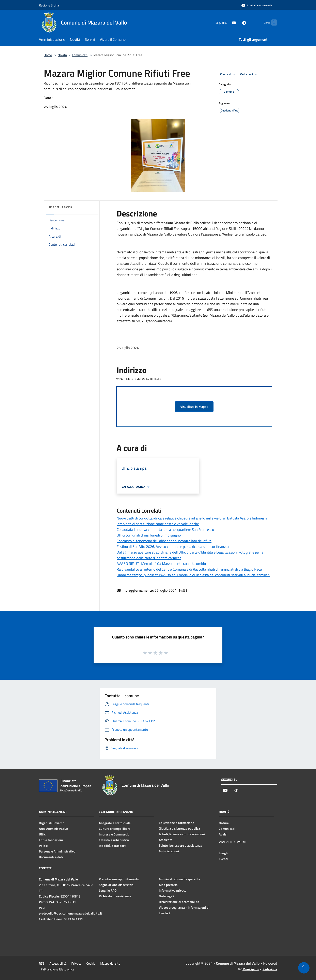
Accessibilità (58, 963)
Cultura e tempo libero (115, 829)
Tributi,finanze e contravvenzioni (182, 834)
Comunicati (80, 55)
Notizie (224, 823)
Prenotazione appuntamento (119, 879)
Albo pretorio (168, 885)
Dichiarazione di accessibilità (179, 902)
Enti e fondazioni (51, 840)
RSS (42, 963)
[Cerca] (272, 22)
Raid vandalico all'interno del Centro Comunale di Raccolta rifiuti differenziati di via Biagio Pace (189, 569)
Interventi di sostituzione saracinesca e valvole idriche (158, 524)
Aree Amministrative (53, 829)
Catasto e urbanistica (114, 840)
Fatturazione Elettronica (58, 969)
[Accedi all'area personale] (257, 5)
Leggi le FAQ (108, 890)
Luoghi (224, 853)
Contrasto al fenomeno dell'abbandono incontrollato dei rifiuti (164, 541)
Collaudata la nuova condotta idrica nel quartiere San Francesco (165, 530)
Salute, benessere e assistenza (180, 845)
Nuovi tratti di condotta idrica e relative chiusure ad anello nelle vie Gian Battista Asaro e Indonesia (192, 518)
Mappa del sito (110, 963)
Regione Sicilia (49, 5)
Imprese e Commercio (114, 834)
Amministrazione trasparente (179, 879)
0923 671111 (73, 919)
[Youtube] (226, 22)
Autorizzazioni (169, 851)
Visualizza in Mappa (194, 407)
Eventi (223, 859)
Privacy (76, 963)
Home (48, 55)
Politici (44, 846)
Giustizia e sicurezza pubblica (179, 828)
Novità (62, 55)
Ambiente (166, 840)
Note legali (166, 896)
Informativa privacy (173, 890)
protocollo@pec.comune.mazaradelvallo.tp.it (70, 913)
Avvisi (223, 834)
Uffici (43, 834)
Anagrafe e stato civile (115, 823)
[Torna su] (304, 968)
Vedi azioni (249, 74)
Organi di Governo (52, 823)
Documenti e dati (51, 857)
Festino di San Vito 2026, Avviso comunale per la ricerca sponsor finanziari (173, 547)
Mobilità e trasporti (113, 846)
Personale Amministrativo (57, 851)
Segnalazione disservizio (116, 885)
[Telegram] (236, 22)
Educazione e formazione (176, 823)
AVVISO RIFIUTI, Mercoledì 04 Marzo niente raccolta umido (161, 564)
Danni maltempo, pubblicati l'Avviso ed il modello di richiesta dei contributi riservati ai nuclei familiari (193, 575)
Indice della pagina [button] (60, 207)
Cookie (91, 963)
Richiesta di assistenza (115, 896)
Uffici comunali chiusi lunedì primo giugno (149, 535)
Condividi (228, 74)
